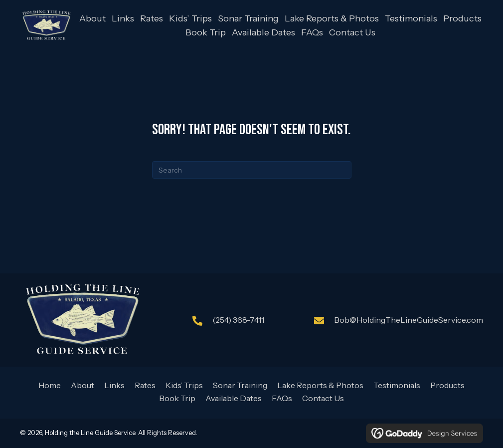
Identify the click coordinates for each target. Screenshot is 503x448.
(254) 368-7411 (238, 320)
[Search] (252, 170)
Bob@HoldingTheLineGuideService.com (409, 320)
